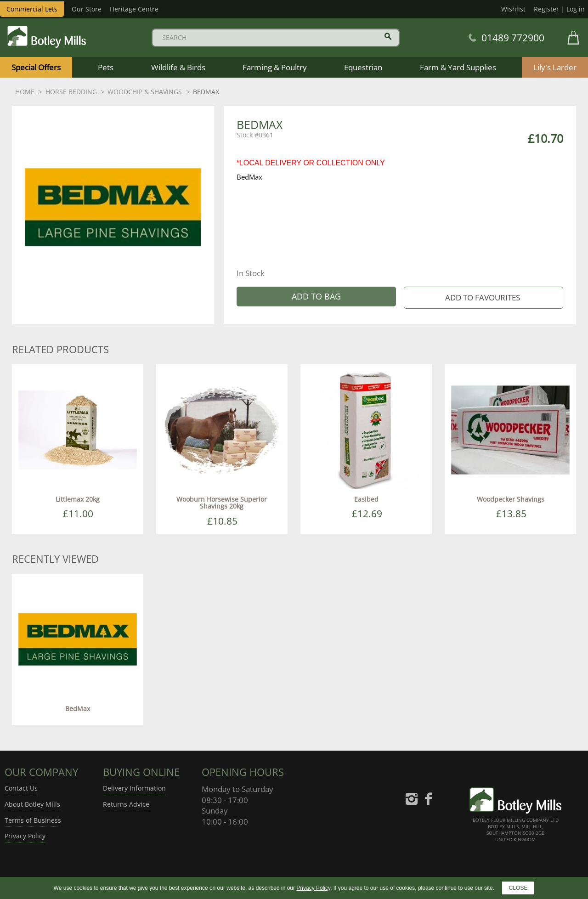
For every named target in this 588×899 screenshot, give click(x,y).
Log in (576, 9)
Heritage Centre (134, 9)
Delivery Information (134, 788)
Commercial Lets (32, 9)
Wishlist (513, 9)
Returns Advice (126, 804)
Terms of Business (33, 820)
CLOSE (518, 888)
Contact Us (21, 788)
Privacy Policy (25, 836)
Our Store (87, 9)
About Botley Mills (32, 804)
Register (546, 9)
